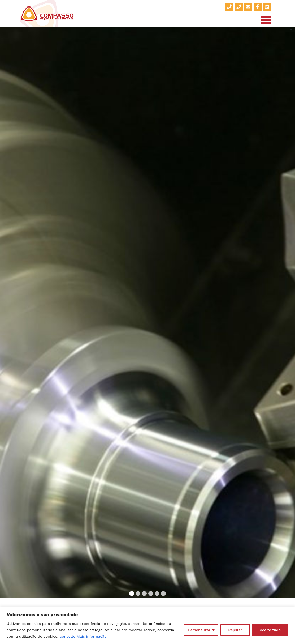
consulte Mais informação (83, 636)
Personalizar (199, 630)
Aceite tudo (270, 630)
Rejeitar (235, 630)
